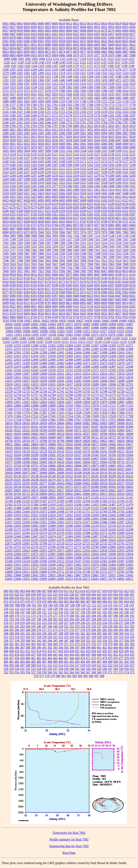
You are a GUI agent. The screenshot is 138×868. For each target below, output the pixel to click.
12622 (26, 377)
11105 (23, 342)
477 (121, 658)
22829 (9, 551)
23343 (86, 561)
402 (105, 648)
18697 (78, 437)
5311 (132, 179)
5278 (97, 176)
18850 (129, 441)
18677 (60, 437)
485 (33, 662)
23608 (9, 572)
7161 (97, 239)
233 (99, 623)
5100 (55, 151)
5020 (83, 137)
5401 (55, 190)
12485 (69, 367)
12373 (17, 349)
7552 (111, 253)
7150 (20, 239)
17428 (78, 413)
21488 (17, 508)
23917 (104, 575)
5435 (90, 193)
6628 (97, 218)
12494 (95, 367)
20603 (9, 490)
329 (99, 637)
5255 (83, 176)
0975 (48, 55)
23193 (17, 561)
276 (72, 630)
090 (105, 602)
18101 (129, 423)
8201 (76, 285)
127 (44, 609)
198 (39, 619)
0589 (34, 41)
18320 (9, 430)
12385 (112, 349)
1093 (35, 59)
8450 (125, 296)
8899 (104, 303)
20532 (9, 487)
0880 (97, 52)
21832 (69, 515)
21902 (112, 519)
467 (66, 658)
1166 (48, 66)
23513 (26, 568)
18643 (26, 437)
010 (61, 591)
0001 (6, 23)
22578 (60, 540)
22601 (78, 540)
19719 (129, 462)
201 (55, 619)
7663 (104, 264)
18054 (52, 423)
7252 (41, 246)
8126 (27, 278)
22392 (112, 533)
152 (50, 612)
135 (88, 609)
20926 (121, 494)
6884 (133, 225)
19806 (52, 466)
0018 (111, 23)
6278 (27, 207)
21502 (60, 508)
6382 (83, 214)
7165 (111, 239)
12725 (112, 388)
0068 (83, 31)
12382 (86, 349)
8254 (125, 289)
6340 (111, 211)
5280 (111, 176)
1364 (27, 80)
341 (33, 641)
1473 (125, 80)
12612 (69, 374)
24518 (78, 579)
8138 (62, 278)
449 (99, 655)
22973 (43, 554)
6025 (6, 200)
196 (28, 619)
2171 (48, 115)
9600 (27, 314)
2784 (104, 123)
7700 (55, 268)
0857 (34, 52)
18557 (86, 434)
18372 (78, 430)
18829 (121, 441)
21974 (78, 522)
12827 (69, 402)
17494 (17, 416)
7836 (118, 268)
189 (121, 616)
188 (116, 616)
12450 (86, 360)
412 (28, 651)
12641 (60, 381)
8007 (104, 271)
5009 (6, 137)
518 (83, 665)
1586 (104, 91)
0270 (104, 31)
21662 (9, 512)
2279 (118, 119)
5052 (20, 144)
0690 (62, 45)
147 (23, 612)
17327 (112, 409)
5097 (41, 151)
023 (132, 591)
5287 (20, 179)
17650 (112, 416)
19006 (112, 444)
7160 (90, 239)
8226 (69, 289)
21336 (121, 501)
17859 (43, 420)
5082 (76, 147)
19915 (121, 466)
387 (23, 648)
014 (83, 591)
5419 (13, 193)
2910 (34, 130)
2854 (27, 130)
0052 (104, 27)
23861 (69, 575)
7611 (97, 260)
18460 (26, 434)
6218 (48, 204)
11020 (129, 331)
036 (72, 595)
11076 (111, 335)
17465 (112, 413)
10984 (60, 328)
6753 (6, 225)
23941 (121, 575)
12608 (35, 374)
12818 (121, 398)
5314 (6, 183)
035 (66, 595)
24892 (121, 579)
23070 (35, 558)
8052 (34, 275)
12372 (9, 349)
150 (39, 612)
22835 (17, 551)
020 (115, 591)
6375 (69, 214)
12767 (60, 395)
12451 (95, 360)
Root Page (69, 853)
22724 (78, 543)
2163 (125, 112)
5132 (125, 154)
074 (17, 602)
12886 (35, 406)
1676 (62, 98)
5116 (27, 154)
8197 (48, 285)
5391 (133, 186)
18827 (112, 441)
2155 (76, 112)
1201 (13, 69)
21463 (104, 505)
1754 (125, 101)
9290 (34, 310)
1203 (27, 69)
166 (127, 612)
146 (17, 612)
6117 (132, 200)
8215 (34, 289)
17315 (104, 409)
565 (77, 672)
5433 (76, 193)
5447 (118, 193)
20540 (26, 487)
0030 (34, 27)
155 (66, 612)
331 (110, 637)
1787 (62, 108)
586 (91, 676)
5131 (118, 154)
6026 (13, 200)
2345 (41, 123)
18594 (112, 434)
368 (50, 644)
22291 (69, 533)
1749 (90, 101)
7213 (97, 243)
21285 (60, 501)
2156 (83, 112)
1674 (55, 98)
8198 (55, 285)
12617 (112, 374)
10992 (129, 328)
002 (17, 591)
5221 (118, 169)
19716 (121, 462)
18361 (60, 430)
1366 (41, 80)
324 (72, 637)
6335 (76, 211)
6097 (76, 200)
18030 (26, 423)
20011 (78, 469)
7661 (97, 264)
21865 (17, 519)
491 (66, 662)
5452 (20, 197)
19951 (129, 466)
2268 (41, 119)
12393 (17, 352)
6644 (69, 222)
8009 (111, 271)
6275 (6, 207)
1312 (48, 73)
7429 (133, 250)
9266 (6, 310)
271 (44, 630)
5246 (27, 176)
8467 (27, 299)
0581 (6, 41)
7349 (125, 246)
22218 (78, 529)
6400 (6, 218)
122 (17, 609)
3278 (125, 130)
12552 (69, 370)
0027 (13, 27)
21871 (26, 519)
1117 (76, 59)
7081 (118, 232)
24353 (69, 579)
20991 (52, 497)
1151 (76, 62)
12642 (69, 381)
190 (127, 616)
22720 (60, 543)
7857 (20, 271)
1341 (76, 77)
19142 (60, 451)
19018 (9, 448)
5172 (90, 161)
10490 (104, 324)
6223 (76, 204)
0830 (41, 48)
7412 (97, 250)
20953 (9, 497)
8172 (55, 282)
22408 (121, 533)
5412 (97, 190)
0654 (41, 45)
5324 (76, 183)
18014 (9, 423)
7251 (34, 246)
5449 (133, 193)
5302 (69, 179)
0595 (69, 41)
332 (116, 637)
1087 (125, 55)
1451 (90, 80)
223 (44, 623)
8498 (133, 299)
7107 (90, 236)
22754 (26, 547)
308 (116, 633)
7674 (13, 268)
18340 (43, 430)
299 (66, 633)
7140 (132, 236)
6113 (118, 200)
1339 (62, 77)
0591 (41, 41)
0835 (76, 48)
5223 (132, 169)
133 (77, 609)
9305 (104, 310)
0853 (6, 52)
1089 (7, 59)
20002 (69, 469)
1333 (20, 77)
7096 (62, 236)
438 (39, 655)
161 (99, 612)
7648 (62, 264)
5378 (62, 186)
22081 (60, 526)
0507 (34, 38)
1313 (55, 73)
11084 (5, 338)
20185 (95, 476)
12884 (17, 406)
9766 (13, 321)
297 (55, 633)
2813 (90, 126)
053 (33, 598)
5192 (90, 165)
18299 (112, 427)
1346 (104, 77)
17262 (52, 409)
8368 (62, 292)
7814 (104, 268)
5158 (125, 158)
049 (12, 598)
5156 (111, 158)
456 (6, 658)
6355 (13, 214)
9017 (132, 303)
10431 (37, 321)
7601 (41, 260)
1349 (125, 77)
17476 (9, 416)
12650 (9, 384)
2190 (20, 119)
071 (132, 598)
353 (99, 641)
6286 (83, 207)
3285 (41, 133)
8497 (125, 299)
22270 (35, 533)
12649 (129, 381)
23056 (9, 558)
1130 (34, 62)
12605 (9, 374)
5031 (20, 140)
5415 (118, 190)
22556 (43, 540)
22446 (26, 536)
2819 (133, 126)
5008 (133, 133)
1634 (104, 94)
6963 (125, 229)
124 (28, 609)
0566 (97, 38)
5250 (55, 176)
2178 (90, 115)
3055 (104, 130)
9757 (90, 317)
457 (12, 658)
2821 (13, 130)
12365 (78, 345)
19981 (35, 469)
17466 (121, 413)
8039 (13, 275)
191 (132, 616)
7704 (62, 268)
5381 (76, 186)
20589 (104, 487)
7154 (48, 239)
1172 (90, 66)
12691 (104, 384)
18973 (95, 444)
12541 (9, 370)
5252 (69, 176)
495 (88, 662)
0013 (83, 23)
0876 (76, 52)
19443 (78, 459)
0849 (118, 48)
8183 (118, 282)
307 (110, 633)
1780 (13, 108)
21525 (78, 508)
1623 (48, 94)
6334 (69, 211)
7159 (83, 239)
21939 (26, 522)
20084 (43, 473)
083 (66, 602)
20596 (121, 487)
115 (110, 605)
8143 (83, 278)
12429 (121, 356)
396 (72, 648)
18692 (69, 437)
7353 (6, 250)
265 (12, 630)
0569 (118, 38)
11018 (112, 331)
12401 (60, 352)
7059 (55, 232)
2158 (97, 112)
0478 (6, 38)
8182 (111, 282)
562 (61, 672)
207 (88, 619)
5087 (111, 147)
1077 (97, 55)
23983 (52, 579)
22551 (17, 540)
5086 (104, 147)
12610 (52, 374)
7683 (27, 268)
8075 (69, 275)
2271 (62, 119)
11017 (103, 331)
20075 (26, 473)
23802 (9, 575)
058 (61, 598)
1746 (69, 101)
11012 (86, 331)
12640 (52, 381)
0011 (69, 23)
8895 (83, 303)
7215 (111, 243)
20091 (52, 473)
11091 (48, 338)
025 (12, 595)
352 (94, 641)
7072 (76, 232)
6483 (34, 218)
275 (66, 630)
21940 (35, 522)
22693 (26, 543)
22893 (69, 551)
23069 (26, 558)
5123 (69, 154)
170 (17, 616)
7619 (6, 264)
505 (12, 665)
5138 (34, 158)
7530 (62, 253)
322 (61, 637)
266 (17, 630)
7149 (13, 239)
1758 (20, 105)
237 (121, 623)
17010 (69, 406)
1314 (62, 73)
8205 (97, 285)
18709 (86, 437)
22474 (52, 536)
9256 (104, 306)
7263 (97, 246)
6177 (27, 204)
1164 (34, 66)
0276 (111, 31)
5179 (6, 165)
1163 (27, 66)
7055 (48, 232)
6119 (6, 204)
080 (50, 602)
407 (132, 648)
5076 (34, 147)
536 (50, 669)
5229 (41, 172)
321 (55, 637)
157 (77, 612)
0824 (13, 48)
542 (83, 669)
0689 (55, 45)
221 (33, 623)
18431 (9, 434)
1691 (20, 101)
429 (121, 651)
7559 (13, 257)
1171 (83, 66)
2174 (69, 115)
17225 (43, 409)
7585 (90, 257)
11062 (60, 335)
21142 (129, 497)
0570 (125, 38)
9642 (76, 314)
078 (39, 602)
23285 (43, 561)
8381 (111, 292)
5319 (41, 183)
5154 (97, 158)
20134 (129, 473)
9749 (55, 317)
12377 (43, 349)
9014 (125, 303)
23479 (95, 565)
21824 (52, 515)
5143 (69, 158)
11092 (56, 338)
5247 (34, 176)
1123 (117, 59)
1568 (111, 87)
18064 (60, 423)
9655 (111, 314)
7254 (55, 246)
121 (12, 609)
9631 (48, 314)
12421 (78, 356)
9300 (69, 310)
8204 (90, 285)
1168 (62, 66)
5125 (83, 154)
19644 (86, 462)
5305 (90, 179)
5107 (104, 151)
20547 (35, 487)
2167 (20, 115)
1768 (90, 105)
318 (39, 637)
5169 (69, 161)
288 (6, 633)
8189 (13, 285)
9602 (34, 314)
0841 (111, 48)
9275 (20, 310)
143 (132, 609)
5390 (125, 186)
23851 (43, 575)
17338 (129, 409)
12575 (104, 370)
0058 (13, 31)
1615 (133, 91)
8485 (97, 299)
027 (23, 595)
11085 (14, 338)
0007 (48, 23)
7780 (76, 268)
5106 (97, 151)
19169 (78, 451)
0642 (104, 41)
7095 (55, 236)
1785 (48, 108)
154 (61, 612)
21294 (86, 501)
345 (55, 641)
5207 (27, 169)
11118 (98, 342)
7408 (90, 250)
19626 (69, 462)
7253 (48, 246)
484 (28, 662)
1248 (62, 69)
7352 (133, 246)
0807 (104, 45)
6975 (27, 232)
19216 (129, 451)
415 (44, 651)
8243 (90, 289)
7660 (90, 264)
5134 (6, 158)
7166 (118, 239)
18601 (121, 434)
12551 (60, 370)
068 (116, 598)
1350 (133, 77)
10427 (28, 321)
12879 (104, 402)
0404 (125, 31)
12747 (95, 391)
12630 (95, 377)
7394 (55, 250)
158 (83, 612)
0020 (125, 23)
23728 (69, 572)
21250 (35, 501)
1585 (97, 91)
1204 (34, 69)
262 (127, 626)
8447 (118, 296)
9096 (62, 306)
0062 (41, 31)
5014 (41, 137)
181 (77, 616)
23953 (26, 579)
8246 (97, 289)
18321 (17, 430)
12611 (60, 374)
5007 (125, 133)
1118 (83, 59)
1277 (125, 69)
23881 (95, 575)
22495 (78, 536)
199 (44, 619)
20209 (112, 476)
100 (29, 605)
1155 (104, 62)
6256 (132, 204)
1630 (76, 94)
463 (44, 658)
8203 (83, 285)
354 (105, 641)
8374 (83, 292)
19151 (69, 451)
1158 (124, 62)
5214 (76, 169)
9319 (20, 314)
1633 (97, 94)
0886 (118, 52)
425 (99, 651)
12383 (95, 349)
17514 (26, 416)
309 (121, 633)
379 (110, 644)
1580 (62, 91)
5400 (48, 190)
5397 (27, 190)
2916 (76, 130)
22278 (52, 533)
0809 (111, 45)
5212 (62, 169)
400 (94, 648)
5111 (125, 151)
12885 (26, 406)
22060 (26, 526)
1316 (76, 73)
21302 (104, 501)
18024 (17, 423)
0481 (20, 38)
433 (12, 655)
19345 (95, 455)
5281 (118, 176)
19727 (9, 466)
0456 (104, 34)
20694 (129, 490)
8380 (104, 292)
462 (39, 658)
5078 (48, 147)
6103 (111, 200)
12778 (129, 395)
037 (77, 595)
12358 (26, 345)
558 (39, 672)
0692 (76, 45)
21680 (52, 512)
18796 (60, 441)
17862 (52, 420)
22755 (35, 547)
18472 (43, 434)
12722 (86, 388)
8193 (27, 285)
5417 (132, 190)
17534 (43, 416)
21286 (69, 501)
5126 (90, 154)
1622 (41, 94)
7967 (69, 271)
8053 (41, 275)
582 (69, 676)
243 (23, 626)
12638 (35, 381)
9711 (27, 317)
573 (121, 672)
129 (55, 609)
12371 (129, 345)
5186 (48, 165)
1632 (90, 94)
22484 (69, 536)
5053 (27, 144)
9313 (132, 310)
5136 (20, 158)
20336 (121, 480)
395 (66, 648)
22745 (9, 547)
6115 (125, 200)
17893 (60, 420)
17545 (52, 416)
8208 (118, 285)
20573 (78, 487)
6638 (27, 222)
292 (28, 633)
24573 (86, 579)
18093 (104, 423)
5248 (41, 176)
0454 (90, 34)
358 (127, 641)
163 (110, 612)
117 (121, 605)
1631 (83, 94)
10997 (35, 331)
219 (23, 623)
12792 (112, 398)
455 (132, 655)
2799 (69, 126)
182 (83, 616)
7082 (125, 232)
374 (83, 644)
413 (33, 651)
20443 (60, 483)
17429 (86, 413)
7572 (55, 257)
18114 (17, 427)
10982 (43, 328)
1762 (48, 105)
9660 (133, 314)
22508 (104, 536)
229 (77, 623)
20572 (69, 487)
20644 (95, 490)
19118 (26, 451)
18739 (121, 437)
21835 (78, 515)
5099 (48, 151)
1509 (34, 84)
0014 (90, 23)
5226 (20, 172)
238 (127, 623)
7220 (132, 243)
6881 (111, 225)
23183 (129, 558)
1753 (118, 101)
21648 (129, 508)
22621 (95, 540)
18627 (9, 437)
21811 (26, 515)
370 (61, 644)
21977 (86, 522)
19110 (17, 451)
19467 (95, 459)
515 (66, 665)
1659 (133, 94)
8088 (104, 275)
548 (116, 669)
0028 (20, 27)
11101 (124, 338)
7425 (118, 250)
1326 (133, 73)
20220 (121, 476)
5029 (6, 140)
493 (77, 662)
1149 (62, 62)
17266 (60, 409)
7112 (97, 236)
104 (51, 605)
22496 (86, 536)
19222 (9, 455)
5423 (41, 193)
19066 (69, 448)
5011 (20, 137)
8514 (34, 303)
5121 (55, 154)
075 (23, 602)
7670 (133, 264)
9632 (55, 314)
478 (127, 658)
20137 (26, 476)
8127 (34, 278)
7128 (111, 236)
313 (12, 637)
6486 (55, 218)
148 (28, 612)
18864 (35, 444)
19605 (43, 462)
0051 (97, 27)
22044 (9, 526)
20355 (17, 483)
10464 (52, 324)
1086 (118, 55)
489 (55, 662)
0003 (20, 23)
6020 (104, 197)
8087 (97, 275)
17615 (104, 416)
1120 (97, 59)
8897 (90, 303)
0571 (132, 38)
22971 (26, 554)
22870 (52, 551)
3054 (97, 130)
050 (17, 598)
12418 (52, 356)
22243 (121, 529)
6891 (34, 229)
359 (132, 641)
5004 (104, 133)
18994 (104, 444)
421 (77, 651)
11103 (7, 342)
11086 (22, 338)
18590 (104, 434)
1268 (69, 69)
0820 (118, 45)
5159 (133, 158)
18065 (69, 423)
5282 (125, 176)
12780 (17, 398)
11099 (107, 338)
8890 (76, 303)
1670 (27, 98)
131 (66, 609)
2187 (133, 115)
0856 (27, 52)
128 (50, 609)
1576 (34, 91)
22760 (52, 547)
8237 (83, 289)
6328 (55, 211)
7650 (69, 264)
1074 (76, 55)
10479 (78, 324)
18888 (52, 444)
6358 (34, 214)
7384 (41, 250)
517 (77, 665)
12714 (60, 388)
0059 (20, 31)
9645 (83, 314)
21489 (26, 508)
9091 (34, 306)
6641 (48, 222)
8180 (104, 282)
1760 (34, 105)
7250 (27, 246)
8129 (41, 278)
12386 (121, 349)
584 (80, 676)
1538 (62, 87)
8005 (97, 271)
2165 (6, 115)
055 (44, 598)
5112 (132, 151)
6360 (48, 214)
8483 (90, 299)
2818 (125, 126)
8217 (48, 289)
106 (61, 605)
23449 (52, 565)
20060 (17, 473)
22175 (17, 529)
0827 (20, 48)
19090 (121, 448)
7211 (83, 243)
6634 (6, 222)
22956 (129, 551)
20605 (17, 490)
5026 (118, 137)
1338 (55, 77)
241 (12, 626)
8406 (69, 296)
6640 (41, 222)
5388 (111, 186)
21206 (17, 501)
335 (132, 637)
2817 (118, 126)
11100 (116, 338)
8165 (27, 282)
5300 (55, 179)
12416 (35, 356)
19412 (52, 459)
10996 (26, 331)
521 (99, 665)
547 (110, 669)
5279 (104, 176)
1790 (83, 108)
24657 (104, 579)
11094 (73, 338)
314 (17, 637)
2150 (41, 112)
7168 (133, 239)
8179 (97, 282)
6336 (83, 211)
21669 (26, 512)
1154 (97, 62)
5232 (62, 172)
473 (99, 658)
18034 (35, 423)
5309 (118, 179)
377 (99, 644)
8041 (20, 275)
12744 (78, 391)
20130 (112, 473)
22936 (112, 551)
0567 (104, 38)
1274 (104, 69)
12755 (26, 395)
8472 (41, 299)
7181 (6, 243)
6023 (125, 197)
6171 (20, 204)
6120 (13, 204)
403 (110, 648)
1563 (76, 87)
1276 (118, 69)
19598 (26, 462)
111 (89, 605)
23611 (26, 572)
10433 (45, 321)
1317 (83, 73)
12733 (26, 391)
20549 (43, 487)
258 (105, 626)
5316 (20, 183)
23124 (104, 558)
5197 (125, 165)
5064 (90, 144)
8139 (69, 278)
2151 (48, 112)
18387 (104, 430)
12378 (52, 349)
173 (33, 616)
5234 (76, 172)
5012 (27, 137)
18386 (95, 430)
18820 (86, 441)
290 (17, 633)
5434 (83, 193)
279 (88, 630)
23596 (112, 568)
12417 (43, 356)
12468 (78, 363)
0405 (132, 31)
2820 (6, 130)
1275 (111, 69)
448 (94, 655)
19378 (9, 459)
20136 (17, 476)
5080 (62, 147)
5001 (83, 133)
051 (23, 598)
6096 (69, 200)
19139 (52, 451)
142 (127, 609)
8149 (111, 278)
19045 (26, 448)
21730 (78, 512)
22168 (9, 529)
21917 (9, 522)
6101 (97, 200)
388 (28, 648)
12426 (104, 356)
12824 (43, 402)
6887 (13, 229)
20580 (95, 487)
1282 (27, 73)
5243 (6, 176)
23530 (52, 568)
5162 (20, 161)
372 (72, 644)
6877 (97, 225)
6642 (55, 222)
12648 (121, 381)
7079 (104, 232)
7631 (27, 264)
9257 (111, 306)
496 (94, 662)
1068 (69, 55)
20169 (78, 476)
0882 (111, 52)
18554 (78, 434)
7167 (125, 239)
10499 (9, 328)
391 (44, 648)
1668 (13, 98)
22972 (35, 554)
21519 (69, 508)
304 (94, 633)
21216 (26, 501)
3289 (69, 133)
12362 (52, 345)
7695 (34, 268)
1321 (104, 73)
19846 (78, 466)
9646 (90, 314)
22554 (26, 540)
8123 (13, 278)
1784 (41, 108)
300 (72, 633)
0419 (34, 34)
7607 (76, 260)
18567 (95, 434)
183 (88, 616)
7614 (118, 260)
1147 (48, 62)
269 (33, 630)
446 (83, 655)
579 (53, 676)
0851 (125, 48)
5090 (133, 147)
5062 (76, 144)
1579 (55, 91)
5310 (125, 179)
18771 (35, 441)
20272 (60, 480)
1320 (97, 73)
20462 (69, 483)
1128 (20, 62)
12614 (86, 374)
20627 (60, 490)
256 (94, 626)
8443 (104, 296)
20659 (104, 490)
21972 (69, 522)
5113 (6, 154)
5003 (97, 133)
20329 (104, 480)
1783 (34, 108)
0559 (76, 38)
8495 (118, 299)
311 (132, 633)
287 (132, 630)
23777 (112, 572)
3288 (62, 133)
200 (50, 619)
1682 (97, 98)
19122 (34, 451)
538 (61, 669)
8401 (62, 296)
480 (6, 662)
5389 (118, 186)
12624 (43, 377)
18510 (60, 434)
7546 (83, 253)
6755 (20, 225)
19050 (35, 448)
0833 (62, 48)
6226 (97, 204)
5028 (132, 137)
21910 (129, 519)
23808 (17, 575)
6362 (62, 214)
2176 (83, 115)
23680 (43, 572)
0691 (69, 45)
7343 (111, 246)
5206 (20, 169)
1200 (6, 69)
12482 (43, 367)
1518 (97, 84)
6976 (34, 232)
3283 (27, 133)
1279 (6, 73)
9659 (125, 314)
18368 (69, 430)
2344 (34, 123)
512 (50, 665)
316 (28, 637)
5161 (13, 161)
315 (23, 637)
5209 (41, 169)
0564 (83, 38)
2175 (76, 115)
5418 (6, 193)
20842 (69, 494)
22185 (26, 529)
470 (83, 658)
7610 (90, 260)
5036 (55, 140)
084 (72, 602)
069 (121, 598)
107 (67, 605)
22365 (95, 533)
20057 (129, 469)
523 (110, 665)
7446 (13, 253)
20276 (69, 480)
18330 (35, 430)
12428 (112, 356)
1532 (27, 87)
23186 (9, 561)
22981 (52, 554)
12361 (43, 345)
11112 (73, 342)
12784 (52, 398)
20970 (26, 497)
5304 (83, 179)
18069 (78, 423)
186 (105, 616)
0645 (125, 41)
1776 (118, 105)
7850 (13, 271)
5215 (83, 169)
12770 (86, 395)
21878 (43, 519)
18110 (9, 427)
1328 (13, 77)
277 (77, 630)
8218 (55, 289)
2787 (125, 123)
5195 (111, 165)
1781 (20, 108)
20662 (112, 490)
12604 (129, 370)
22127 (103, 526)
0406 (6, 34)
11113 (81, 342)
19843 (69, 466)
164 (116, 612)
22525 (129, 536)
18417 (129, 430)
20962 (18, 497)
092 (116, 602)
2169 (34, 115)
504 (6, 665)
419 (66, 651)
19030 (17, 448)
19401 (35, 459)
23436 (43, 565)
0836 (83, 48)
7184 (27, 243)
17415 (60, 413)
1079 (111, 55)
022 (126, 591)
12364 (69, 345)
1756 (6, 105)
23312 (60, 561)
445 (77, 655)
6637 (20, 222)
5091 (6, 151)
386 (17, 648)
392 (50, 648)
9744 (48, 317)
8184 (125, 282)
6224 (83, 204)
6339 (104, 211)
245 (33, 626)
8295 (34, 292)
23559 (86, 568)
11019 (120, 331)
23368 (112, 561)
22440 (17, 536)
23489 (121, 565)
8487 (111, 299)
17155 (129, 406)
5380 (69, 186)
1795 (104, 108)
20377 (43, 483)
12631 (104, 377)
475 (110, 658)
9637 (69, 314)
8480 (69, 299)
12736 (43, 391)
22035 (129, 522)
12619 (129, 374)
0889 (6, 55)
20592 (112, 487)
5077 (41, 147)
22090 (69, 526)
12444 (35, 360)
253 (77, 626)
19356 (112, 455)
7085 (13, 236)
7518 (55, 253)
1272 (90, 69)
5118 (34, 154)
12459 (35, 363)
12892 (60, 406)
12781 (26, 398)
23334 (69, 561)
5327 (97, 183)
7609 (83, 260)
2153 (62, 112)
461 (33, 658)
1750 (97, 101)
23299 (52, 561)
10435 (62, 321)
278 (83, 630)
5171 (83, 161)
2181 (111, 115)
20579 (86, 487)
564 (72, 672)
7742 (69, 268)
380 (116, 644)
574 (127, 672)
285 (121, 630)
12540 (129, 367)
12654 (43, 384)
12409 (112, 352)
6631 (118, 218)
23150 (121, 558)
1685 (118, 98)
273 (55, 630)
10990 (112, 328)
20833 (60, 494)
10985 (69, 328)
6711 (76, 222)
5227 (27, 172)
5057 (48, 144)
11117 (90, 342)
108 (72, 605)
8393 (34, 296)
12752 (9, 395)
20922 (112, 494)
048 (6, 598)
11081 (120, 335)
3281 (13, 133)
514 (61, 665)
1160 (7, 66)
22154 (121, 526)
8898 (97, 303)
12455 (129, 360)
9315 (6, 314)
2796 (48, 126)
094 (127, 602)
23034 (95, 554)
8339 (55, 292)
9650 (97, 314)
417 (55, 651)
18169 (43, 427)
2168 (27, 115)
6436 (27, 218)
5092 (13, 151)
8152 (125, 278)
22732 (104, 543)
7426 (125, 250)
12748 (104, 391)
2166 (13, 115)
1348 (118, 77)
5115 (20, 154)
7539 (69, 253)
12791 (104, 398)
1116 (69, 59)
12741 (60, 391)
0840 (104, 48)
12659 (86, 384)
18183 (52, 427)
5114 (13, 154)
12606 (17, 374)
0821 (125, 45)
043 (110, 595)
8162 (6, 282)
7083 (133, 232)
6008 (62, 197)
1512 (55, 84)
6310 (34, 211)
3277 (118, 130)
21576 (121, 508)
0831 (48, 48)
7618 (132, 260)
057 (55, 598)
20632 (78, 490)
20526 (112, 483)
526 (126, 665)
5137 (27, 158)
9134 (90, 306)
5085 (97, 147)
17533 (35, 416)
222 (39, 623)
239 (132, 623)
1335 (34, 77)
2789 (6, 126)
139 (110, 609)
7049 (41, 232)
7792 (90, 268)
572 (116, 672)
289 (12, 633)
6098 (83, 200)
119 (131, 605)
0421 (48, 34)
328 (94, 637)
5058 (55, 144)
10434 (54, 321)
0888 (133, 52)
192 (6, 619)
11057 (44, 335)
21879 (52, 519)
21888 (78, 519)
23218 (26, 561)
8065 (48, 275)
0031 (41, 27)
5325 (83, 183)
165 (121, 612)
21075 (87, 497)
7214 (104, 243)
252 (72, 626)
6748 (104, 222)
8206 (104, 285)
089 (99, 602)
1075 (83, 55)
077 (33, 602)
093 (121, 602)
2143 (125, 108)
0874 (62, 52)
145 (12, 612)
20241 (17, 480)
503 (132, 662)
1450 (83, 80)
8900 (111, 303)
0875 (69, 52)
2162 (118, 112)
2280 (125, 119)
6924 (111, 229)
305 (99, 633)
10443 (106, 321)
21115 (104, 497)
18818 (78, 441)
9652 (104, 314)
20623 (52, 490)
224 (50, 623)
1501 (133, 80)
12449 (78, 360)
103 (45, 605)
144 (6, 612)
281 (99, 630)
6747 (97, 222)
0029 (27, 27)
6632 (125, 218)
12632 (112, 377)
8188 (6, 285)
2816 (111, 126)
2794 (34, 126)
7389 (48, 250)
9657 (118, 314)
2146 (13, 112)
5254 (76, 176)
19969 (9, 469)
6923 (104, 229)
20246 (26, 480)
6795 (62, 225)
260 (116, 626)
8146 (104, 278)
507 (23, 665)
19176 (86, 451)
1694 (41, 101)
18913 (60, 444)
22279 (60, 533)
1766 (76, 105)
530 (17, 669)
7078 (97, 232)
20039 (86, 469)
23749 (95, 572)
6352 (125, 211)
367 (44, 644)
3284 (34, 133)
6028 (27, 200)
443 (66, 655)
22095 (78, 526)
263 (132, 626)
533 (33, 669)
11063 (69, 335)
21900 (104, 519)
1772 (111, 105)
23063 (17, 558)
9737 (41, 317)
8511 (27, 303)
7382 (34, 250)
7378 (20, 250)
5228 (34, 172)
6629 (104, 218)
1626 (69, 94)
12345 (9, 345)
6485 (48, 218)
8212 (13, 289)
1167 (55, 66)
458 (17, 658)
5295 (34, 179)
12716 (69, 388)
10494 (112, 324)
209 (99, 619)
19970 (17, 469)
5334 (13, 186)
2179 (97, 115)
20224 (129, 476)
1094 (42, 59)
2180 (104, 115)
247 (44, 626)
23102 (86, 558)
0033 (55, 27)
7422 (111, 250)
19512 (112, 459)
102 (40, 605)
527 (132, 665)
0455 (97, 34)
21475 (121, 505)
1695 (48, 101)
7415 (104, 250)
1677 (69, 98)
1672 (41, 98)
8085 (90, 275)
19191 (103, 451)
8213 (20, 289)
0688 (48, 45)
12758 (43, 395)
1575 (27, 91)
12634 (129, 377)
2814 (97, 126)
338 (17, 641)
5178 (133, 161)
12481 (35, 367)
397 (77, 648)
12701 (129, 384)
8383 (125, 292)
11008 (78, 331)
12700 (121, 384)
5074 (20, 147)
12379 (60, 349)
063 (88, 598)
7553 (118, 253)
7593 (118, 257)
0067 (76, 31)
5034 (41, 140)
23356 (95, 561)
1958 (111, 108)
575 (132, 672)
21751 (86, 512)
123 (23, 609)
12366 (86, 345)
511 (44, 665)
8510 (20, 303)
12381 (78, 349)
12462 (60, 363)
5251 (62, 176)
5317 (27, 183)
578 (47, 676)
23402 (9, 565)
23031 (86, 554)
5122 (62, 154)
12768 (69, 395)
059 (66, 598)
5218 (104, 169)
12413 (17, 356)
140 (116, 609)
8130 (48, 278)
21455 (95, 505)
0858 (41, 52)
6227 (104, 204)
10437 (80, 321)
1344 (90, 77)
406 (127, 648)
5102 (69, 151)
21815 (34, 515)
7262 (90, 246)
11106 (32, 342)
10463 (43, 324)
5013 (34, 137)
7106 (83, 236)
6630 (111, 218)
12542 (17, 370)
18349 (52, 430)
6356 (20, 214)
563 (66, 672)
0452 (76, 34)
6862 (69, 225)
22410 (129, 533)
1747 (76, 101)
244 (28, 626)
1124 (124, 59)
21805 (9, 515)
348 (72, 641)
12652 (26, 384)
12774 (104, 395)
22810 (121, 547)
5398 (34, 190)
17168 (9, 409)
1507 (27, 84)
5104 (83, 151)
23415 (26, 565)
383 (132, 644)
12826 (60, 402)
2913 (55, 130)
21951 (43, 522)
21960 (52, 522)
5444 (97, 193)
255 (88, 626)
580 (58, 676)
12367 (95, 345)
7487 (34, 253)
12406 (86, 352)
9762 (118, 317)
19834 (60, 466)
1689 (13, 101)
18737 (112, 437)
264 (6, 630)
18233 (69, 427)
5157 (118, 158)
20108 (78, 473)
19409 (43, 459)
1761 (41, 105)
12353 (17, 345)
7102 (76, 236)
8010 (118, 271)
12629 (86, 377)
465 (55, 658)
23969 (43, 579)
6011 (76, 197)
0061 (34, 31)
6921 (90, 229)
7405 (83, 250)
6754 (13, 225)
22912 (78, 551)
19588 (17, 462)
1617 (13, 94)
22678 (17, 543)
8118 (132, 275)
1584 (90, 91)
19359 (121, 455)
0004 (27, 23)
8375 (90, 292)
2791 (20, 126)
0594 (62, 41)
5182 (27, 165)
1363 (20, 80)
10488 (95, 324)
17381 (35, 413)
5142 (62, 158)
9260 (118, 306)
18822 (104, 441)
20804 (43, 494)
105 (56, 605)
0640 (90, 41)
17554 (69, 416)
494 (83, 662)
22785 (86, 547)
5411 (90, 190)
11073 (94, 335)
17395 (52, 413)
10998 (44, 331)
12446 (52, 360)
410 (17, 651)
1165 (41, 66)
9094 (48, 306)
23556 (78, 568)
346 (61, 641)
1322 (111, 73)
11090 (39, 338)
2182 (118, 115)
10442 (97, 321)
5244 (13, 176)
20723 (26, 494)
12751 (129, 391)
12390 (9, 352)
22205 (52, 529)
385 (12, 648)
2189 (13, 119)
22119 (95, 526)
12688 (95, 384)
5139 (41, 158)
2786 (118, 123)
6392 (104, 214)
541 (77, 669)
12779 (9, 398)
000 (6, 591)
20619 (35, 490)
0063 (48, 31)
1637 (118, 94)
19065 (60, 448)
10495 (121, 324)
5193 (97, 165)
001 (12, 591)
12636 (17, 381)
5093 (20, 151)
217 (12, 623)
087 (88, 602)
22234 (104, 529)
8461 (13, 299)
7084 (6, 236)
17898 (69, 420)
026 (17, 595)
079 (44, 602)
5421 (27, 193)
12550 (52, 370)
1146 (41, 62)
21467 (112, 505)
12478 (9, 367)
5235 (83, 172)
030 (39, 595)
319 (44, 637)
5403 (69, 190)
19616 (60, 462)
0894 (20, 55)
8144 (90, 278)
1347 (111, 77)
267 (23, 630)
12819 (129, 398)
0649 (13, 45)
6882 (118, 225)
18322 (26, 430)
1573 (13, 91)
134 (83, 609)
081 (55, 602)
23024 (78, 554)
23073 (52, 558)
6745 (83, 222)
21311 (112, 501)
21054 (78, 497)
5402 (62, 190)
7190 (69, 243)
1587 (111, 91)
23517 (35, 568)
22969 (17, 554)
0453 (83, 34)
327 (88, 637)
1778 (133, 105)
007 (44, 591)
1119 (90, 59)
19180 (95, 451)
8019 (125, 271)
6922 (97, 229)
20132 (121, 473)
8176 (83, 282)
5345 (34, 186)
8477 (62, 299)
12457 (17, 363)
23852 (52, 575)
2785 (111, 123)
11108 (48, 342)
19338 (86, 455)
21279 (52, 501)
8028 (6, 275)
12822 (26, 402)
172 (28, 616)
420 (72, 651)
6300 (97, 207)
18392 (112, 430)
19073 (95, 448)
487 (44, 662)
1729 (62, 101)
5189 (69, 165)
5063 (83, 144)
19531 (121, 459)
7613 (111, 260)
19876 (104, 466)
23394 (129, 561)
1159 (131, 62)
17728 (17, 420)
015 (88, 591)
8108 (118, 275)
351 (88, 641)
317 (33, 637)
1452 (97, 80)
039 (88, 595)
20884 (86, 494)
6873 (83, 225)
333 (121, 637)
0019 (118, 23)
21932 (17, 522)
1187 (104, 66)
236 (116, 623)
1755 (133, 101)
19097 (129, 448)
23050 (121, 554)
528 (6, 669)
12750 (121, 391)
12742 (69, 391)
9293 (48, 310)
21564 (112, 508)
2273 (76, 119)
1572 (6, 91)
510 (39, 665)
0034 (62, 27)
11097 (90, 338)
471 (88, 658)
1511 (48, 84)
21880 (60, 519)
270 (39, 630)
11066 (86, 335)
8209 (125, 285)
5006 (118, 133)
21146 (9, 501)
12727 (121, 388)
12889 (52, 406)
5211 (55, 169)
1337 (48, 77)
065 (99, 598)
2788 (133, 123)
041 (99, 595)
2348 (62, 123)
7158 (76, 239)
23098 (78, 558)
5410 (83, 190)
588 (102, 676)
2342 (20, 123)
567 (88, 672)
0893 (13, 55)
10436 (71, 321)
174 (39, 616)
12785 (60, 398)
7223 (20, 246)
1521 (118, 84)
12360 (35, 345)
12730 (17, 391)
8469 (34, 299)
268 (28, 630)
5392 (6, 190)
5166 (48, 161)
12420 (69, 356)
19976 (26, 469)
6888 (20, 229)
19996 (52, 469)
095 (132, 602)
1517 (90, 84)
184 (94, 616)
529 (12, 669)
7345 (118, 246)
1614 (125, 91)
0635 (83, 41)
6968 (6, 232)
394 (61, 648)
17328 (121, 409)
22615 (86, 540)
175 (44, 616)
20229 (9, 480)
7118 (104, 236)
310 (127, 633)
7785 (83, 268)
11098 (99, 338)
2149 (34, 112)
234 (105, 623)
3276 (111, 130)
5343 (27, 186)
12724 (103, 388)
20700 (9, 494)
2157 (90, 112)
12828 (78, 402)
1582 (76, 91)
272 (50, 630)
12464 (69, 363)
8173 (62, 282)
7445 (6, 253)
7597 (13, 260)
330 (105, 637)
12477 (129, 363)
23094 (69, 558)
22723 (69, 543)
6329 (62, 211)
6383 (90, 214)
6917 (62, 229)
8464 (20, 299)
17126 (104, 406)
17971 (104, 420)
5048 (125, 140)
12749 (112, 391)
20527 (121, 483)
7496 (41, 253)
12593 (121, 370)
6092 (41, 200)
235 (110, 623)
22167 (129, 526)
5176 (118, 161)
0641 (97, 41)
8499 (6, 303)
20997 (61, 497)
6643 (62, 222)
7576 (69, 257)
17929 (86, 420)
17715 (9, 420)
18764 (26, 441)
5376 (48, 186)
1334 (27, 77)
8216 (41, 289)
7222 (13, 246)
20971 (35, 497)
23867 (78, 575)
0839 (97, 48)
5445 (104, 193)
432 (6, 655)
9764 (132, 317)
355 (110, 641)
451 (110, 655)
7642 (48, 264)
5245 (20, 176)
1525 (13, 87)
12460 (43, 363)
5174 (104, 161)
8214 (27, 289)
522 (105, 665)
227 (66, 623)
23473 (86, 565)
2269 (48, 119)
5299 (48, 179)
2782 (90, 123)
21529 (86, 508)
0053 (111, 27)
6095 (62, 200)
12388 (129, 349)
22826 (129, 547)
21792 (121, 512)
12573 (95, 370)
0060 (27, 31)
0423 (62, 34)
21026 (69, 497)
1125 (131, 59)
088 (94, 602)
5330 (118, 183)
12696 (112, 384)
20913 (104, 494)
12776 (121, 395)
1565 (90, 87)
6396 (125, 214)
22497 (95, 536)
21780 (112, 512)
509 (33, 665)
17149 (121, 406)
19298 (43, 455)
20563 (60, 487)
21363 (9, 505)
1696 (55, 101)
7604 (55, 260)
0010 (62, 23)
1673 (48, 98)
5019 (76, 137)
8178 (90, 282)
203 (66, 619)
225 (55, 623)
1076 (90, 55)
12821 (17, 402)
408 (6, 651)
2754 (76, 123)
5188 (62, 165)
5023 (97, 137)
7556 (125, 253)
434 (17, 655)
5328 (104, 183)
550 (127, 669)
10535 (17, 328)
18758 (9, 441)
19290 (35, 455)
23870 (86, 575)
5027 (125, 137)
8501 (13, 303)
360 (6, 644)
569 (99, 672)
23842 (35, 575)
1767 (83, 105)
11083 (129, 335)
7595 (133, 257)
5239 (111, 172)
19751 (35, 466)
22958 (9, 554)
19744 (17, 466)
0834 (69, 48)
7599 (27, 260)
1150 (69, 62)
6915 (48, 229)
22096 (86, 526)
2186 (125, 115)
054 (39, 598)
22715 (52, 543)
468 (72, 658)
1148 (55, 62)
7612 (104, 260)
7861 (27, 271)
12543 (26, 370)
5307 (104, 179)
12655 (52, 384)
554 (17, 672)
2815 (104, 126)
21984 (95, 522)
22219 (86, 529)
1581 (69, 91)
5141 (55, 158)
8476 (55, 299)
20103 (69, 473)
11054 (27, 335)
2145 (6, 112)
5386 (104, 186)
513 (55, 665)
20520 (104, 483)
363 (23, 644)
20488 (78, 483)
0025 (6, 27)
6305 (133, 207)
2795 (41, 126)
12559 (86, 370)
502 (127, 662)
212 (115, 619)
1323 (118, 73)
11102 (133, 338)
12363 (60, 345)
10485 (86, 324)
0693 (83, 45)
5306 (97, 179)
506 (17, 665)
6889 (27, 229)
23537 (60, 568)
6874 (90, 225)
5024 (104, 137)
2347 (55, 123)
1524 (6, 87)
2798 (62, 126)
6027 (20, 200)
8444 (111, 296)
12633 (121, 377)
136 (94, 609)
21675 (43, 512)
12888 (43, 406)
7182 (13, 243)
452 (116, 655)
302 (83, 633)
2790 (13, 126)
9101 (76, 306)
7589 (111, 257)
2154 (69, 112)
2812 (83, 126)
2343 (27, 123)
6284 (69, 207)
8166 (34, 282)
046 (127, 595)
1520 (111, 84)
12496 (104, 367)
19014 (121, 444)
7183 (20, 243)
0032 (48, 27)
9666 (13, 317)
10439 (88, 321)
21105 (95, 497)
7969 (76, 271)
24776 (112, 579)
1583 (83, 91)
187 (110, 616)
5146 (90, 158)
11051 (9, 335)
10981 (35, 328)
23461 (78, 565)
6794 (55, 225)
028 (28, 595)
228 (72, 623)
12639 (43, 381)
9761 (111, 317)
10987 (86, 328)
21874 (35, 519)
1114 (56, 59)
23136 (112, 558)
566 (83, 672)
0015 (97, 23)
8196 (41, 285)
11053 (18, 335)
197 (33, 619)
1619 (27, 94)
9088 (27, 306)
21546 (104, 508)
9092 (41, 306)
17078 (95, 406)
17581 (78, 416)
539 (66, 669)
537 (55, 669)
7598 (20, 260)
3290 (76, 133)
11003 (61, 331)
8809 (55, 303)
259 (110, 626)
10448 (114, 321)
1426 (55, 80)
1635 (111, 94)
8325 (48, 292)
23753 (103, 572)
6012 (83, 197)
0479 (13, 38)
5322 (62, 183)
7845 (133, 268)
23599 (129, 568)
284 (116, 630)
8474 (48, 299)
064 (94, 598)
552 (6, 672)
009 (55, 591)
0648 (6, 45)
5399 (41, 190)
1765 (69, 105)
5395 (13, 190)
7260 (76, 246)
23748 (86, 572)
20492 (86, 483)
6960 (118, 229)
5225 (13, 172)
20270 (52, 480)
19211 (120, 451)
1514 (69, 84)
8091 (111, 275)
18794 (52, 441)
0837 (90, 48)
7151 (27, 239)
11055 (35, 335)
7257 (62, 246)
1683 (104, 98)
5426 (62, 193)
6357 (27, 214)
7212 (90, 243)
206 (83, 619)
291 (23, 633)
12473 (104, 363)
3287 (55, 133)
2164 (133, 112)
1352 (13, 80)
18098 (121, 423)
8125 (20, 278)
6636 (13, 222)
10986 (78, 328)
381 (121, 644)
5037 (62, 140)
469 (77, 658)
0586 (27, 41)
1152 (83, 62)
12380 (69, 349)
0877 (83, 52)
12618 (121, 374)
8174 (69, 282)
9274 (13, 310)
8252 (111, 289)
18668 (52, 437)
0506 (27, 38)
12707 (17, 388)
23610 (17, 572)
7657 (83, 264)
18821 (95, 441)
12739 (52, 391)
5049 (133, 140)
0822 (133, 45)
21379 (26, 505)
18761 (17, 441)
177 (55, 616)
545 (99, 669)
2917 (83, 130)
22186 (35, 529)
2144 (133, 108)
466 (61, 658)
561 (55, 672)
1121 (104, 59)
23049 (112, 554)
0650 (20, 45)
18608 (129, 434)
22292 (78, 533)
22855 (43, 551)
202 (61, 619)
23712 (60, 572)
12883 (9, 406)
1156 (110, 62)
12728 (129, 388)
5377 (55, 186)
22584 (69, 540)
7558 (6, 257)
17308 (95, 409)
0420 (41, 34)
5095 (34, 151)
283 (110, 630)
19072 (86, 448)
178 (61, 616)
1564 (83, 87)
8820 (62, 303)
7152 (34, 239)
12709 (35, 388)
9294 (55, 310)
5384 (90, 186)
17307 (86, 409)
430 (126, 651)
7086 (20, 236)
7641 (41, 264)
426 (105, 651)
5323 (69, 183)
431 (132, 651)
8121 (6, 278)
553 (12, 672)
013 (77, 591)
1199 (131, 66)
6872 (76, 225)
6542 (83, 218)
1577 (41, 91)
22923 (95, 551)
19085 (112, 448)
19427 (60, 459)
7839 (125, 268)
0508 (41, 38)
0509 (48, 38)
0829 (34, 48)
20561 (52, 487)
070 (127, 598)
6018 (90, 197)
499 (110, 662)
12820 (9, 402)
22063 (35, 526)
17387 (43, 413)
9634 (62, 314)
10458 (17, 324)
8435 (97, 296)
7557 (133, 253)
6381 (76, 214)
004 (28, 591)
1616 (6, 94)
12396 (35, 352)
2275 (90, 119)
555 (23, 672)
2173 (62, 115)
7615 (125, 260)
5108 (111, 151)
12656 (60, 384)
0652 (34, 45)
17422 (69, 413)
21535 (95, 508)
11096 (82, 338)
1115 (63, 59)
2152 (55, 112)
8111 (125, 275)
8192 (20, 285)
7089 (34, 236)
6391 (97, 214)
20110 (95, 473)
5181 (20, 165)
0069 (90, 31)
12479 (17, 367)
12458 (26, 363)
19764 (43, 466)
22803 (104, 547)
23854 (60, 575)
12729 (9, 391)
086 (83, 602)
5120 (48, 154)
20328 (95, 480)
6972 (20, 232)
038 (83, 595)
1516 (83, 84)
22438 (9, 536)
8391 (20, 296)
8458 (6, 299)
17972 (112, 420)
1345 (97, 77)
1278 (133, 69)
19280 (26, 455)
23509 (17, 568)
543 (88, 669)
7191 (76, 243)
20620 (43, 490)
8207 (111, 285)
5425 (55, 193)
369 (55, 644)
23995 (60, 579)
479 (132, 658)
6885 (6, 229)
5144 (76, 158)
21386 (35, 505)
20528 (129, 483)
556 (28, 672)
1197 (118, 66)
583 (75, 676)
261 (121, 626)
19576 (129, 459)
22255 (9, 533)
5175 (111, 161)
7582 (83, 257)
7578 (76, 257)
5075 (27, 147)
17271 (78, 409)
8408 (76, 296)
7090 (41, 236)
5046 (111, 140)
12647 (112, 381)
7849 (6, 271)
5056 (41, 144)
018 (105, 591)
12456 (9, 363)
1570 (125, 87)
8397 (55, 296)
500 (116, 662)
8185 (133, 282)
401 (99, 648)
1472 (118, 80)
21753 (95, 512)
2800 (76, 126)
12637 (26, 381)
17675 (121, 416)
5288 (27, 179)
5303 (76, 179)
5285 (13, 179)
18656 (43, 437)
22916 (86, 551)
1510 (41, 84)
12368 (104, 345)
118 (126, 605)
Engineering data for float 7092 (69, 846)
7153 (41, 239)
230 (83, 623)
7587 (104, 257)
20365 (35, 483)
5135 (13, 158)
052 (28, 598)
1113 (49, 59)
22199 (43, 529)
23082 (60, 558)
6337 (90, 211)
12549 (43, 370)
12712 (52, 388)
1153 (90, 62)
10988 (95, 328)
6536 (69, 218)
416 (50, 651)
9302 (83, 310)
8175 (76, 282)
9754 (76, 317)
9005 (118, 303)
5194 (104, 165)
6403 (20, 218)
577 (42, 676)
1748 (83, 101)
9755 (83, 317)
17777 (35, 420)
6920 (83, 229)
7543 (76, 253)
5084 (90, 147)
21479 (129, 505)
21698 (60, 512)
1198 (124, 66)
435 (23, 655)
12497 (112, 367)
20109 (86, 473)
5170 (76, 161)
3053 (90, 130)
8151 (118, 278)
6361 (55, 214)
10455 (131, 321)
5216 (90, 169)
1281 (20, 73)
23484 (112, 565)
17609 (95, 416)
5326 (90, 183)
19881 (112, 466)
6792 (41, 225)
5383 (83, 186)
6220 (62, 204)
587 (97, 676)
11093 (65, 338)
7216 (118, 243)
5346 (41, 186)
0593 (55, 41)
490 (61, 662)
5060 (62, 144)
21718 (69, 512)
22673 (9, 543)
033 (55, 595)
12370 (121, 345)
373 (77, 644)
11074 (103, 335)
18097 (112, 423)
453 (121, 655)
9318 (13, 314)
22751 (17, 547)
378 (105, 644)
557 (33, 672)
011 (66, 591)
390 (39, 648)
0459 (125, 34)
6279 (34, 207)
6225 (90, 204)
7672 (6, 268)
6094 (55, 200)
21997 (121, 522)
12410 (121, 352)
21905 (121, 519)
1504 (20, 84)
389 (33, 648)
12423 (86, 356)
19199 (112, 451)
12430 (129, 356)
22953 (121, 551)
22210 (60, 529)
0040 (83, 27)
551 (132, 669)
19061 (43, 448)
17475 (129, 413)
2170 (41, 115)
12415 (26, 356)
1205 (41, 69)
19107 (9, 451)
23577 (95, 568)
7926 (48, 271)
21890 (86, 519)
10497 (129, 324)
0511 (62, 38)
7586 (97, 257)
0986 (62, 55)
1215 (48, 69)
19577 (9, 462)
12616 (103, 374)
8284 (27, 292)
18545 (69, 434)
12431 (9, 360)
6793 (48, 225)
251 (66, 626)
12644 (86, 381)
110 (83, 605)
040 (94, 595)
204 (72, 619)
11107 (40, 342)
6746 (90, 222)
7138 (118, 236)
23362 (104, 561)
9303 (90, 310)
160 (94, 612)
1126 (7, 62)
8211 (6, 289)
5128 (104, 154)
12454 (121, 360)
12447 (60, 360)
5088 (118, 147)
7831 (111, 268)
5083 (83, 147)
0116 (97, 31)
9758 (97, 317)
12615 (95, 374)
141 (121, 609)
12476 (121, 363)
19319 (69, 455)
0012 (76, 23)
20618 (26, 490)
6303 (118, 207)
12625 (52, 377)
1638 (125, 94)
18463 (35, 434)
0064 (55, 31)
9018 (6, 306)
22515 (112, 536)
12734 (35, 391)
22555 (35, 540)
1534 (34, 87)
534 (39, 669)
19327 (78, 455)
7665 (111, 264)
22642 (112, 540)
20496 (95, 483)
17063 (78, 406)
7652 (76, 264)
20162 (69, 476)
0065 (62, 31)
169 (12, 616)
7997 (90, 271)
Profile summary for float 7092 (69, 839)
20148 (52, 476)
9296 (62, 310)
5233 (69, 172)
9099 (69, 306)
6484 (41, 218)
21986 (104, 522)
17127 (112, 406)
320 (50, 637)
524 (115, 665)
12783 (43, 398)
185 (99, 616)
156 (72, 612)
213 (121, 619)
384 (6, 648)
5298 (41, 179)
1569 (118, 87)
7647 (55, 264)
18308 (129, 427)
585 (86, 676)
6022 (118, 197)
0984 (55, 55)
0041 (90, 27)
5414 (111, 190)
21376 (17, 505)
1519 (104, 84)
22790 (95, 547)
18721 (95, 437)
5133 (132, 154)
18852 (9, 444)
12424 (95, 356)
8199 (62, 285)
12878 (95, 402)
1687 (133, 98)
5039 (76, 140)
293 (33, 633)
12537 (121, 367)
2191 (27, 119)
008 (50, 591)
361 (12, 644)
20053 (121, 469)
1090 (14, 59)
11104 (15, 342)
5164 (34, 161)
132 (72, 609)
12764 (52, 395)
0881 (104, 52)
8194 (34, 285)
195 (23, 619)
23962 (35, 579)
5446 (111, 193)
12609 (43, 374)
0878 (90, 52)
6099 (90, 200)
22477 (60, 536)
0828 (27, 48)
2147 (20, 112)
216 (6, 623)
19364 (129, 455)
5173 (97, 161)
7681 (20, 268)
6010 (69, 197)
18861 (17, 444)
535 (44, 669)
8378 (97, 292)
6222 (69, 204)
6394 (118, 214)
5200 (13, 169)
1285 (34, 73)
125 (33, 609)
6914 (41, 229)
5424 (48, 193)
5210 (48, 169)
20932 (129, 494)
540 (72, 669)
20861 (78, 494)
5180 (13, 165)
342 (39, 641)
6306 (6, 211)
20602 (129, 487)
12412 (9, 356)
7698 (41, 268)
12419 (60, 356)
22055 (17, 526)
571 (110, 672)
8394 (41, 296)
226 (61, 623)
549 (121, 669)
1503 (13, 84)
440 (50, 655)
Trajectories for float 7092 (69, 833)
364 (28, 644)
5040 (83, 140)
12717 (78, 388)
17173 (17, 409)
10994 (9, 331)
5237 (97, 172)
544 (94, 669)
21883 (69, 519)
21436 (78, 505)
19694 (104, 462)
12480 (26, 367)
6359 (41, 214)
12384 (104, 349)
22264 (26, 533)
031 (44, 595)
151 (44, 612)
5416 (125, 190)
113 (99, 605)
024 (6, 595)
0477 (133, 34)
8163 (13, 282)
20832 (52, 494)
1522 (125, 84)
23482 (104, 565)
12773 (95, 395)
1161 (14, 66)
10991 (121, 328)
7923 (41, 271)
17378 (26, 413)
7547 (90, 253)
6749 (111, 222)
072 (6, 602)
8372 (76, 292)
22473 (43, 536)
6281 (48, 207)
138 (105, 609)
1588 (118, 91)
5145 (83, 158)
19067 (78, 448)
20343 (129, 480)
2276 (97, 119)
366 (39, 644)
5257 (90, 176)
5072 (6, 147)
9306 (111, 310)
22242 (112, 529)
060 (72, 598)
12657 (69, 384)
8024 (133, 271)
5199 (6, 169)
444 (72, 655)
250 (61, 626)
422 (83, 651)
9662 (6, 317)
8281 (20, 292)
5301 (62, 179)
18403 (121, 430)
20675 (121, 490)
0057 (6, 31)
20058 (9, 473)
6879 (104, 225)
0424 (69, 34)
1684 (111, 98)
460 (28, 658)
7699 (48, 268)
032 (50, 595)
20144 (43, 476)
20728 (35, 494)
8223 (62, 289)
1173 (97, 66)
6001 (41, 197)
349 (77, 641)
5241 (125, 172)
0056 (133, 27)
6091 (34, 200)
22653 (121, 540)
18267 (86, 427)
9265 (133, 306)
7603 (48, 260)
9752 (69, 317)
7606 (69, 260)
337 (12, 641)
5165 (41, 161)
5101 (62, 151)
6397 (133, 214)
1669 (20, 98)
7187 (48, 243)
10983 (52, 328)
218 (17, 623)
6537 (76, 218)
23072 (43, 558)
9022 (13, 306)
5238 (104, 172)
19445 (86, 459)
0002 (13, 23)
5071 (133, 144)
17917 (78, 420)
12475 (112, 363)
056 (50, 598)
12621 (17, 377)
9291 (41, 310)
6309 (27, 211)
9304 (97, 310)
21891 (95, 519)
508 (28, 665)
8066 (55, 275)
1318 (90, 73)
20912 (95, 494)
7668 (125, 264)
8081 (76, 275)
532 (28, 669)
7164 (104, 239)
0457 (111, 34)
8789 (41, 303)
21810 (17, 515)
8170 (48, 282)
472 (94, 658)
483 (23, 662)
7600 (34, 260)
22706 (43, 543)
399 (88, 648)
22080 (52, 526)
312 (6, 637)
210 (105, 619)
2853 (20, 130)
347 (66, 641)
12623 (35, 377)
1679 (83, 98)
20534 (17, 487)
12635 (9, 381)
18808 (69, 441)
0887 (125, 52)
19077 (104, 448)
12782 (35, 398)
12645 (95, 381)
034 (61, 595)
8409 (83, 296)
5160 (6, 161)
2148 (27, 112)
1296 (41, 73)
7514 (48, 253)
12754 (17, 395)
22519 (121, 536)
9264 (125, 306)
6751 (125, 222)
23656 (34, 572)
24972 (129, 579)
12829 (86, 402)
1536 (48, 87)
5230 (48, 172)
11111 (65, 342)
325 (77, 637)
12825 (52, 402)
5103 (76, 151)
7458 (20, 253)
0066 (69, 31)
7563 (20, 257)
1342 (83, 77)
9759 (104, 317)
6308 (20, 211)
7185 (34, 243)
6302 (111, 207)
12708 (26, 388)
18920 (69, 444)
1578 (48, 91)
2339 (133, 119)
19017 (129, 444)
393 (55, 648)
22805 (112, 547)
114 (105, 605)
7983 (83, 271)
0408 (20, 34)
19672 (95, 462)
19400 (26, 459)
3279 (132, 130)
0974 (41, 55)
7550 (104, 253)
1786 (55, 108)
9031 (20, 306)
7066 (62, 232)
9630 (41, 314)
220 (28, 623)
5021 (90, 137)
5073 (13, 147)
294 (39, 633)
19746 (26, 466)
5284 (6, 179)
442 (61, 655)
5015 (48, 137)
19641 (78, 462)
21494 (35, 508)
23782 (121, 572)
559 (44, 672)
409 (12, 651)
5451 (13, 197)
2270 (55, 119)
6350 (118, 211)
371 (66, 644)
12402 (69, 352)
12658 (78, 384)
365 (33, 644)
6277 (20, 207)
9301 (76, 310)
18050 (43, 423)
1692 (27, 101)
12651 (17, 384)
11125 (123, 342)
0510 (55, 38)
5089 (125, 147)
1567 (104, 87)
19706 (112, 462)
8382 (118, 292)
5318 (34, 183)
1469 (111, 80)
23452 (60, 565)
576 (36, 676)
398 (83, 648)
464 (50, 658)
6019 (97, 197)
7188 (55, 243)
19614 (52, 462)
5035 (48, 140)
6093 (48, 200)
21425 (60, 505)
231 (88, 623)
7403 (76, 250)
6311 (41, 211)
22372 (104, 533)
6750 (118, 222)
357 (121, 641)
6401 (13, 218)
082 (61, 602)
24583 (95, 579)
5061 (69, 144)
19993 (43, 469)
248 (50, 626)
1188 (110, 66)
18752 (129, 437)
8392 (27, 296)
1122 (110, 59)
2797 (55, 126)
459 (23, 658)
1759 (27, 105)
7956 (62, 271)
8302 (41, 292)
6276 (13, 207)
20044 (112, 469)
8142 (76, 278)
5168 (62, 161)
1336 (41, 77)
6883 (125, 225)
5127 (97, 154)
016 (94, 591)
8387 (6, 296)
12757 (35, 395)
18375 (86, 430)
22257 (17, 533)
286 (127, 630)
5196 (118, 165)
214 (126, 619)
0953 (34, 55)
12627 (69, 377)
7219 (125, 243)
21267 (43, 501)
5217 (97, 169)
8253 (118, 289)
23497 (9, 568)
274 (61, 630)
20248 (35, 480)
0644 (118, 41)
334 (127, 637)
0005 (34, 23)
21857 (129, 515)
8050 (27, 275)
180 (72, 616)
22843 (26, 551)
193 (12, 619)
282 (105, 630)
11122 (115, 342)
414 (39, 651)
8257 (132, 289)
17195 (35, 409)
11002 (52, 331)
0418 (27, 34)
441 (55, 655)
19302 (52, 455)
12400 (52, 352)
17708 (129, 416)
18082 (95, 423)
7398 (62, 250)
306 (105, 633)
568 (94, 672)
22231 (95, 529)
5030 (13, 140)
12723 (95, 388)
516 (72, 665)
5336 (20, 186)
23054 (129, 554)
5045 (104, 140)
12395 (26, 352)
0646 (133, 41)
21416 (52, 505)
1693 (34, 101)
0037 (76, 27)
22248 (129, 529)
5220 (111, 169)
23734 (78, 572)
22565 (52, 540)
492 (72, 662)
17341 (9, 413)
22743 (129, 543)
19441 (69, 459)
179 (66, 616)
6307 (13, 211)
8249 (104, 289)
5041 (90, 140)
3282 (20, 133)
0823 (6, 48)
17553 (60, 416)
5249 (48, 176)
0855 (20, 52)
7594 (125, 257)
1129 (27, 62)
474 (105, 658)
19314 (60, 455)
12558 (78, 370)
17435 (95, 413)
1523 (132, 84)
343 (44, 641)
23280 (35, 561)
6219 (55, 204)
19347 (104, 455)
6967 (133, 229)
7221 (6, 246)
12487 (78, 367)
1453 (104, 80)
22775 (78, 547)
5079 (55, 147)
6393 (111, 214)
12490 (86, 367)
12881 (121, 402)
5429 (69, 193)
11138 (131, 342)
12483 (52, 367)
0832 (55, 48)
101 (34, 605)
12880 (112, 402)
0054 (118, 27)
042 (105, 595)
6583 (90, 218)
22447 (35, 536)
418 (61, 651)
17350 (17, 413)
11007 (69, 331)
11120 (106, 342)
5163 (27, 161)
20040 (95, 469)
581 (64, 676)
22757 (43, 547)
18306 (121, 427)
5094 (27, 151)
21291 (78, 501)
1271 (83, 69)
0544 (69, 38)
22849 (35, 551)
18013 (129, 420)
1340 (69, 77)
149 (33, 612)
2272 (69, 119)
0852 (133, 48)
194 (17, 619)
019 (110, 591)
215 (132, 619)
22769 (60, 547)
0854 (13, 52)
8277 (6, 292)
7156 (62, 239)
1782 (27, 108)
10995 (18, 331)
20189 (104, 476)
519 (88, 665)
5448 (125, 193)
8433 (90, 296)
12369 (112, 345)
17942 (95, 420)
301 (77, 633)
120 (6, 609)
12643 (78, 381)
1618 (20, 94)
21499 (43, 508)
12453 (112, 360)
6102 (104, 200)
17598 (86, 416)
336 (6, 641)
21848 (121, 515)
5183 (34, 165)
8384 (133, 292)
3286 (48, 133)
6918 (69, 229)
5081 (69, 147)
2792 (27, 126)
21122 (112, 497)
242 (17, 626)
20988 (43, 497)
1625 (62, 94)
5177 (125, 161)
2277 (104, 119)
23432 (35, 565)
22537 (9, 540)
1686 (125, 98)
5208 (34, 169)
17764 (26, 420)
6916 (55, 229)
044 (116, 595)
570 (105, 672)
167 (132, 612)
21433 (69, 505)
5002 (90, 133)
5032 (27, 140)
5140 (48, 158)
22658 (129, 540)
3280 (6, 133)
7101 (69, 236)
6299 (90, 207)
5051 (13, 144)
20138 (35, 476)
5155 (104, 158)
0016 (104, 23)
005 (33, 591)
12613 (78, 374)
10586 (26, 328)
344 (50, 641)
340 (28, 641)
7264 (104, 246)
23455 (69, 565)
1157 (118, 62)
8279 (13, 292)
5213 (69, 169)
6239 (125, 204)
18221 (60, 427)
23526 (43, 568)
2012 (118, 108)
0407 (13, 34)
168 (6, 616)
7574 (62, 257)
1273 (97, 69)
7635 (34, 264)
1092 (28, 59)
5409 (76, 190)
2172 (55, 115)
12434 (26, 360)
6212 (41, 204)
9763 (125, 317)
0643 (111, 41)
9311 (118, 310)
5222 (125, 169)
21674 (35, 512)
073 (12, 602)
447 (88, 655)
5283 (133, 176)
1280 (13, 73)
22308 (86, 533)
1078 (104, 55)
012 (72, 591)
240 (6, 626)
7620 (13, 264)
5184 (41, 165)
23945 (9, 579)
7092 (48, 236)
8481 (76, 299)
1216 (55, 69)
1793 (97, 108)
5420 (20, 193)
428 (115, 651)
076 (28, 602)
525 (121, 665)
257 (99, 626)
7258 (69, 246)
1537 (55, 87)
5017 (62, 137)
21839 (95, 515)
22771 (69, 547)
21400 (43, 505)
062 (83, 598)
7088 (27, 236)
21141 (120, 497)
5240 (118, 172)
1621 (34, 94)
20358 (26, 483)
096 (7, 605)
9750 (62, 317)
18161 (34, 427)
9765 (6, 321)
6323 (48, 211)
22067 (43, 526)
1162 (20, 66)
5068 (118, 144)
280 (94, 630)
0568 (111, 38)
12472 (95, 363)
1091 (21, 59)
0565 (90, 38)
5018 (69, 137)
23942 (129, 575)
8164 (20, 282)
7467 (27, 253)
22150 (112, 526)
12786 (69, 398)
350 (83, 641)
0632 (76, 41)
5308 (111, 179)
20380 (52, 483)
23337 (78, 561)
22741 (121, 543)
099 (23, 605)
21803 (129, 512)
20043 (103, 469)
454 (127, 655)
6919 (76, 229)
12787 (78, 398)
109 (78, 605)
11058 (52, 335)
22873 (60, 551)
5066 (104, 144)
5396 (20, 190)
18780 (43, 441)
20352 (9, 483)
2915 (69, 130)
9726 (34, 317)
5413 (104, 190)
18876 (43, 444)
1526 (20, 87)
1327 (6, 77)
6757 (34, 225)
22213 (69, 529)
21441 (86, 505)
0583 (20, 41)
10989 (104, 328)
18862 (26, 444)
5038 (69, 140)
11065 (77, 335)
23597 (121, 568)
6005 (55, 197)
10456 (9, 324)
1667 (6, 98)
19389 (17, 459)
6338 (97, 211)
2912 (48, 130)
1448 (69, 80)
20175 (86, 476)
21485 (9, 508)
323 (66, 637)
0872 (48, 52)
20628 (69, 490)
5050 (6, 144)
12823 (35, 402)
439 (44, 655)
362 (17, 644)
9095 (55, 306)
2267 (34, 119)
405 (121, 648)
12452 (104, 360)
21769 (104, 512)
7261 (83, 246)
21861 (9, 519)
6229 (118, 204)
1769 (97, 105)
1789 (76, 108)
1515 (76, 84)
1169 (69, 66)
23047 (104, 554)
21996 (112, 522)
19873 (86, 466)
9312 (125, 310)
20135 (9, 476)
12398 (43, 352)
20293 (86, 480)
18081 (86, 423)
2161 (111, 112)
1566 (97, 87)
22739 (112, 543)
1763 (55, 105)
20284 (78, 480)
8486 (104, 299)
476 (116, 658)
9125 (83, 306)
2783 (97, 123)
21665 (17, 512)
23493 (129, 565)
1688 (6, 101)
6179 (34, 204)
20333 (112, 480)
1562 (69, 87)
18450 (17, 434)
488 (50, 662)
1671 (34, 98)
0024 (132, 23)
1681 (90, 98)
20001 (60, 469)
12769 (78, 395)
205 (77, 619)
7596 (6, 260)
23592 (104, 568)
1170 (76, 66)
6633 (133, 218)
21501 (52, 508)
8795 (48, 303)
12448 (69, 360)
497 (99, 662)
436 (28, 655)
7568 (41, 257)
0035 (69, 27)
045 (121, 595)
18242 (78, 427)
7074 (83, 232)
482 (17, 662)
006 (39, 591)
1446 (62, 80)
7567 (34, 257)
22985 (60, 554)
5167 (55, 161)
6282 (55, 207)
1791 (90, 108)
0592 (48, 41)
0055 (125, 27)
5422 (34, 193)
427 (110, 651)
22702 (35, 543)
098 (18, 605)
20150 (60, 476)
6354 (6, 214)
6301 (104, 207)
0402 (118, 31)
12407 (95, 352)
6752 (132, 222)
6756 (27, 225)
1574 (20, 91)
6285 (76, 207)
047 (132, 595)
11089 (31, 338)
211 (110, 619)
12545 (35, 370)
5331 (125, 183)
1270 (76, 69)
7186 (41, 243)
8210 (133, 285)
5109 (118, 151)
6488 (62, 218)
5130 (111, 154)
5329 (111, 183)
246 (39, 626)
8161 (133, 278)
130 (61, 609)
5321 (55, 183)
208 (94, 619)
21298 (95, 501)
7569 (48, 257)
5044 (97, 140)
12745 (86, 391)
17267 (69, 409)
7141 (6, 239)
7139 (125, 236)
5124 (76, 154)
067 (110, 598)
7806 (97, 268)
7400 (69, 250)
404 (116, 648)
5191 (83, 165)
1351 (6, 80)
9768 (20, 321)
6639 (34, 222)
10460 (26, 324)
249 (55, 626)
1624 (55, 94)
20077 (35, 473)
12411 (129, 352)
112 (94, 605)
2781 (83, 123)
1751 (104, 101)
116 (115, 605)
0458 (118, 34)
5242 (133, 172)
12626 (60, 377)
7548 (97, 253)
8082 (83, 275)
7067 (69, 232)
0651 (27, 45)
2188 (6, 119)
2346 (48, 123)
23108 (95, 558)
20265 (43, 480)
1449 (76, 80)
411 (22, 651)
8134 (55, 278)
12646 (104, 381)
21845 (112, 515)
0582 (13, 41)
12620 (9, 377)
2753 (69, 123)
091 (110, 602)
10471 (69, 324)
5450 (6, 197)
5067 (111, 144)
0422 (55, 34)
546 (105, 669)
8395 (48, 296)
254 (83, 626)
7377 (13, 250)
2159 (104, 112)
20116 (103, 473)
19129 (43, 451)
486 (39, 662)
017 (99, 591)
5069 (125, 144)
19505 (104, 459)
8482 (83, 299)
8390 (13, 296)
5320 (48, 183)
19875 (95, 466)
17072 (86, 406)
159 (88, 612)
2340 (6, 123)
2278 (111, 119)
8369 (69, 292)
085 (77, 602)
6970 (13, 232)
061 (77, 598)
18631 (17, 437)
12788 (86, 398)
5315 (13, 183)
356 (116, 641)
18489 (52, 434)
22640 (104, 540)
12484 (60, 367)
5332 (133, 183)
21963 (60, 522)
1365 (34, 80)
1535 (41, 87)
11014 (95, 331)
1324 (125, 73)
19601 (35, 462)
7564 (27, 257)
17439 (104, 413)
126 (39, 609)
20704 (17, 494)
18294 (103, 427)
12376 (35, 349)
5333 (6, 186)
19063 (52, 448)
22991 (69, 554)
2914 (62, 130)
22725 (86, 543)
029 (33, 595)
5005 (111, 133)
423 (88, 651)
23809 (26, 575)
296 (50, 633)
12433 (17, 360)
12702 (9, 388)
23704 (52, 572)
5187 (55, 165)
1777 (125, 105)
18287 (95, 427)
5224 (6, 172)
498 (105, 662)
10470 (60, 324)
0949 (27, 55)
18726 (104, 437)
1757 (13, 105)
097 (12, 605)
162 (105, 612)
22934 (104, 551)
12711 (43, 388)
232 (94, 623)
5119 (40, 154)
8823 (69, 303)
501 (121, 662)
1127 (14, 62)
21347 (129, 501)
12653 (35, 384)
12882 (129, 402)
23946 (17, 579)
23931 (112, 575)
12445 (43, 360)
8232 (76, 289)
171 (23, 616)
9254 (97, 306)
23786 (129, 572)
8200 (69, 285)
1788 (69, 108)
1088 (133, 55)
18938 (86, 444)
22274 (43, 533)
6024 (132, 197)
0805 (97, 45)
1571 (133, 87)
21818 (43, 515)
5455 (34, 197)
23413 (17, 565)
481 (12, 662)
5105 (90, 151)
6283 (62, 207)
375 (88, 644)
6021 (111, 197)
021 (121, 591)
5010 (13, 137)
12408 (104, 352)
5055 (34, 144)
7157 (69, 239)
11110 (57, 342)
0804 (90, 45)
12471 (86, 363)
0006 (41, 23)
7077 (90, 232)
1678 (76, 98)
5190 (76, 165)
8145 (97, 278)
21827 (60, 515)
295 (44, 633)
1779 (6, 108)
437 (33, 655)
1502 (6, 84)
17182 (26, 409)
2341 (13, 123)
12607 (26, 374)
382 (127, 644)
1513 (62, 84)
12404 (78, 352)
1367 (48, 80)
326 (83, 637)
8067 (62, 275)
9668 (20, 317)
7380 (27, 250)
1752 (111, 101)
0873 (55, 52)
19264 (17, 455)
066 (105, 598)
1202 (20, 69)
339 (23, 641)
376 (94, 644)
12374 (26, 349)
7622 (20, 264)
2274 (83, 119)
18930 (78, 444)
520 (94, 665)
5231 (55, 172)
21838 (86, 515)
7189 (62, 243)
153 (55, 612)
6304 (125, 207)
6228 (111, 204)
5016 (55, 137)
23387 (121, 561)
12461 (52, 363)
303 (88, 633)
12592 (112, 370)
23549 (69, 568)
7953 (55, 271)
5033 (34, 140)
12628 (78, 377)
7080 (111, 232)
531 (23, 669)
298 (61, 633)
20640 (86, 490)
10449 (123, 321)
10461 (35, 324)
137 (99, 609)
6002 (48, 197)
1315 (69, 73)
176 (50, 616)
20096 (60, 473)
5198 (133, 165)
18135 (26, 427)
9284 (27, 310)
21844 (103, 515)
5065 (97, 144)
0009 (55, 23)
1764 (62, 105)
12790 (95, 398)
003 (23, 591)
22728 (95, 543)
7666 (118, 264)
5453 (27, 197)
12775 (112, 395)
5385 (97, 186)
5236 (90, 172)
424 (94, 651)
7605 (62, 260)
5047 (118, 140)
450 (105, 655)
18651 (35, 437)
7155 (55, 239)
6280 (41, 207)
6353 (132, 211)
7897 (34, 271)
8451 (133, 296)
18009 (121, 420)
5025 (111, 137)
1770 (104, 105)
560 (50, 672)
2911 (41, 130)
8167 (41, 282)
